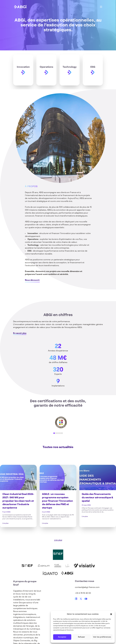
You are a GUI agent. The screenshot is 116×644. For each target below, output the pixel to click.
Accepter (62, 637)
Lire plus (5, 523)
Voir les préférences (102, 637)
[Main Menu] (101, 7)
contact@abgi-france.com (87, 587)
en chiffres (63, 315)
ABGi (48, 315)
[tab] (54, 433)
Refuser (81, 637)
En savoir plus (20, 333)
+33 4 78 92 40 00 (83, 593)
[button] (111, 614)
